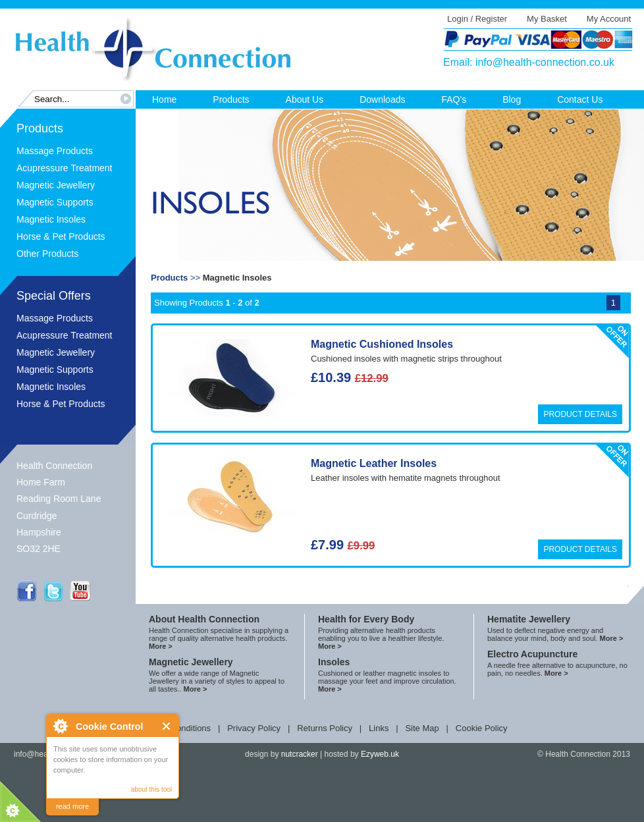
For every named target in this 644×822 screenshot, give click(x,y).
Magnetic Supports (55, 202)
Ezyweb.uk (380, 754)
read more (72, 806)
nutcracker (300, 754)
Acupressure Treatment (65, 168)
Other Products (47, 254)
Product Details (580, 414)
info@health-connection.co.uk (545, 62)
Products (231, 99)
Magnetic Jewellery (56, 185)
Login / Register (477, 19)
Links (379, 728)
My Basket (547, 19)
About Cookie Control (60, 726)
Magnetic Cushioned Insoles (382, 344)
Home (164, 99)
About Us (305, 99)
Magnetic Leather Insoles (374, 463)
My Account (609, 19)
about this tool (151, 789)
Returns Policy (325, 728)
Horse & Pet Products (61, 236)
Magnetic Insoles (51, 219)
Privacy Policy (254, 728)
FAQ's (454, 99)
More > (161, 646)
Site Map (422, 728)
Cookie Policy (482, 728)
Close (167, 726)
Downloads (382, 99)
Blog (512, 99)
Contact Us (580, 99)
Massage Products (55, 151)
